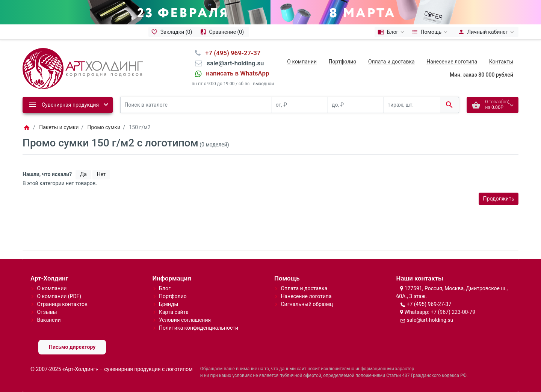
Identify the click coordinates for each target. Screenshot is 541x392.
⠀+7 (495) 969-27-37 (230, 53)
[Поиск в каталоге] (196, 105)
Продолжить (499, 199)
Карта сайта (174, 312)
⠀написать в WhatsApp (235, 73)
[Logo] (83, 68)
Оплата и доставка (391, 62)
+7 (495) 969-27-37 (429, 304)
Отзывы (47, 312)
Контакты (501, 62)
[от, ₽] (300, 105)
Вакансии (49, 320)
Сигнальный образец (307, 304)
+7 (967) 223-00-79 (453, 312)
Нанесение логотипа (452, 62)
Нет (101, 174)
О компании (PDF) (59, 296)
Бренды (169, 304)
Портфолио (173, 296)
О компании (302, 62)
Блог (165, 288)
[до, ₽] (356, 105)
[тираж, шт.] (412, 105)
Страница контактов (62, 304)
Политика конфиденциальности (199, 328)
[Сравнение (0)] (223, 32)
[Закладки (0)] (173, 32)
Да (83, 174)
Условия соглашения (185, 320)
